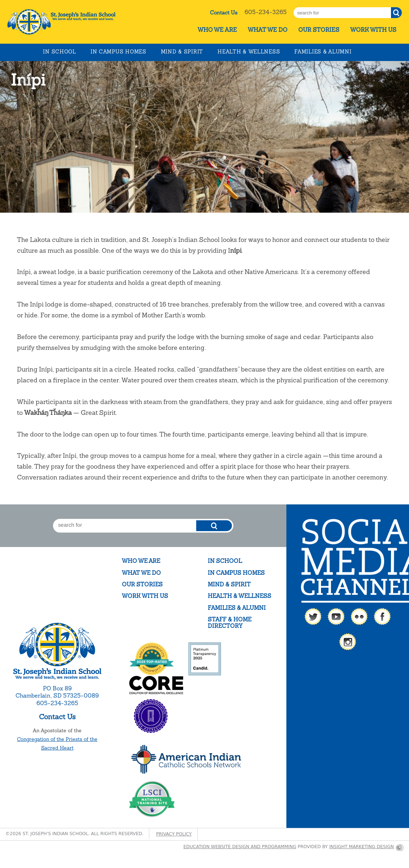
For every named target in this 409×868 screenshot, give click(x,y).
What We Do (268, 30)
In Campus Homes (118, 52)
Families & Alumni (323, 52)
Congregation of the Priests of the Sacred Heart (57, 743)
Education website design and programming (240, 847)
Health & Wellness (249, 52)
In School (59, 52)
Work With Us (373, 30)
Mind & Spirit (182, 52)
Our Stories (319, 30)
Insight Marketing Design (362, 847)
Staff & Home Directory (230, 623)
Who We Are (217, 30)
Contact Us (224, 13)
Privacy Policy (174, 834)
